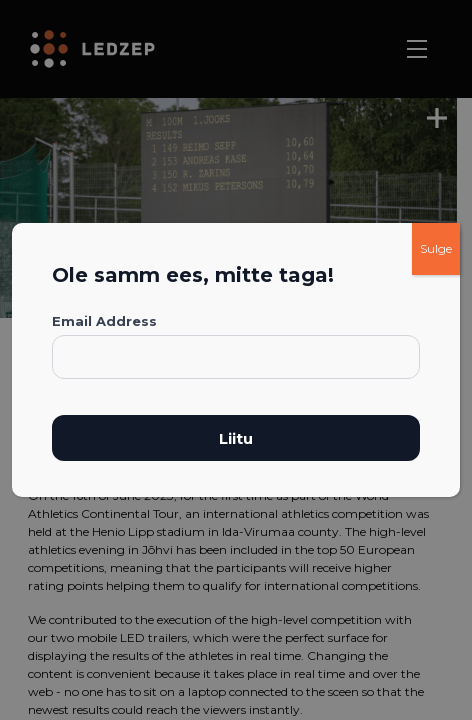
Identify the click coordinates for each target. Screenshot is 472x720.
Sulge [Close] (436, 248)
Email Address (104, 321)
